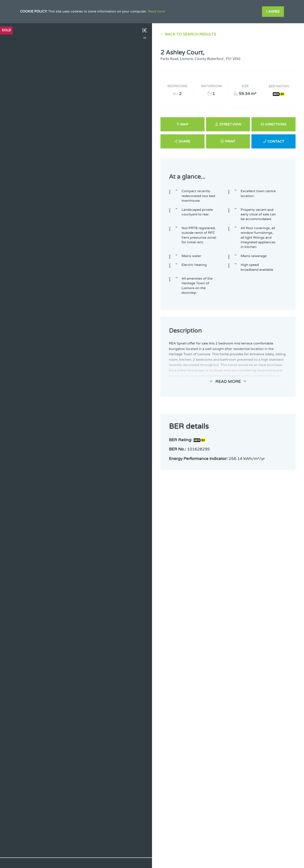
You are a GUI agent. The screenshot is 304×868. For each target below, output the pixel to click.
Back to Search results (191, 34)
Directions (276, 124)
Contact (276, 141)
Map (184, 124)
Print (230, 141)
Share (184, 141)
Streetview (230, 124)
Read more (157, 11)
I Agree (273, 12)
